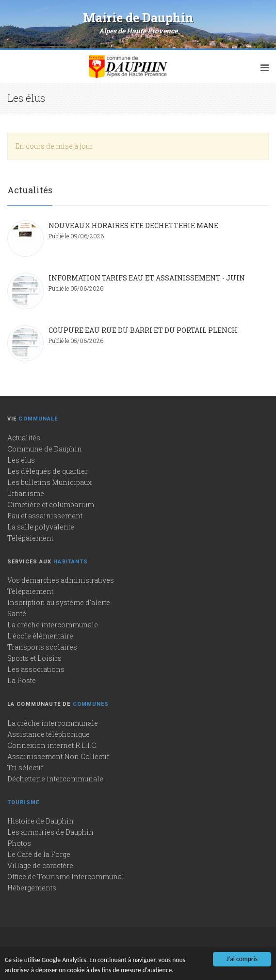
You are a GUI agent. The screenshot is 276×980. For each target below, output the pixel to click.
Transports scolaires (42, 647)
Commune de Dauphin (45, 449)
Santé (17, 614)
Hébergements (32, 888)
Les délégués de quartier (48, 471)
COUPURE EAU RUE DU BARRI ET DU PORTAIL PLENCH (143, 330)
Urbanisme (26, 493)
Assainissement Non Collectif (58, 756)
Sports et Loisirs (34, 658)
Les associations (36, 669)
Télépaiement (30, 538)
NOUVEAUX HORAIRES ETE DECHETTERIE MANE (133, 226)
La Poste (22, 680)
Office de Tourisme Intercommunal (66, 877)
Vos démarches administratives (61, 580)
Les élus (21, 460)
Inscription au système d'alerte (59, 602)
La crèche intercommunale (53, 625)
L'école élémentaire (40, 636)
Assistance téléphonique (49, 734)
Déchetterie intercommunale (55, 779)
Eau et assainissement (45, 516)
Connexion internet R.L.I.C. (52, 745)
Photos (19, 843)
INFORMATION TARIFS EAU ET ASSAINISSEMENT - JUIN (147, 278)
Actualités (24, 438)
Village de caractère (40, 865)
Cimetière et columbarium (51, 505)
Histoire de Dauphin (41, 821)
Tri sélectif (25, 768)
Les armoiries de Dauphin (50, 832)
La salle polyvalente (41, 527)
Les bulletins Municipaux (49, 482)
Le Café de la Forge (39, 854)
